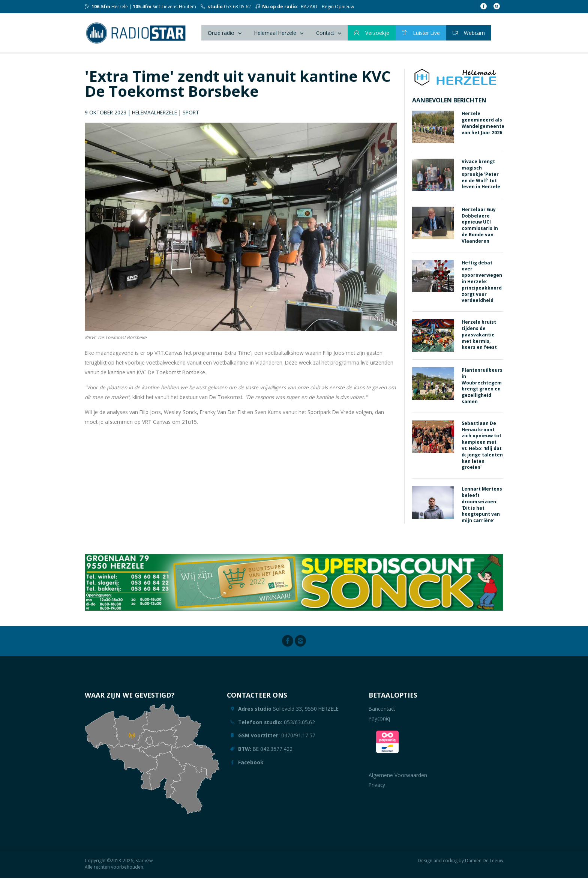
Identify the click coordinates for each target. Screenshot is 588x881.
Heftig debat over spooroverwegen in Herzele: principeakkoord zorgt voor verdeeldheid (482, 285)
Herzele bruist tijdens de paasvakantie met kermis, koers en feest (479, 338)
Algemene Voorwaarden (398, 778)
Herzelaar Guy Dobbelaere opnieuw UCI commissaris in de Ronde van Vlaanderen (480, 228)
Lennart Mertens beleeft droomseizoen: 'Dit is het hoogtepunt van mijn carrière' (482, 508)
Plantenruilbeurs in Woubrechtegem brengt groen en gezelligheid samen (482, 389)
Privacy (377, 788)
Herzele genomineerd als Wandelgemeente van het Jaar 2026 (483, 126)
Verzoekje (372, 34)
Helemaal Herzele (275, 34)
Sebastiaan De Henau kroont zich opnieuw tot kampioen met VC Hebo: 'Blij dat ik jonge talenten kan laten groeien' (482, 448)
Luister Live (421, 34)
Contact (325, 34)
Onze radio (221, 34)
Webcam (469, 34)
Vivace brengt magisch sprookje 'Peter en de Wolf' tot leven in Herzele (481, 177)
